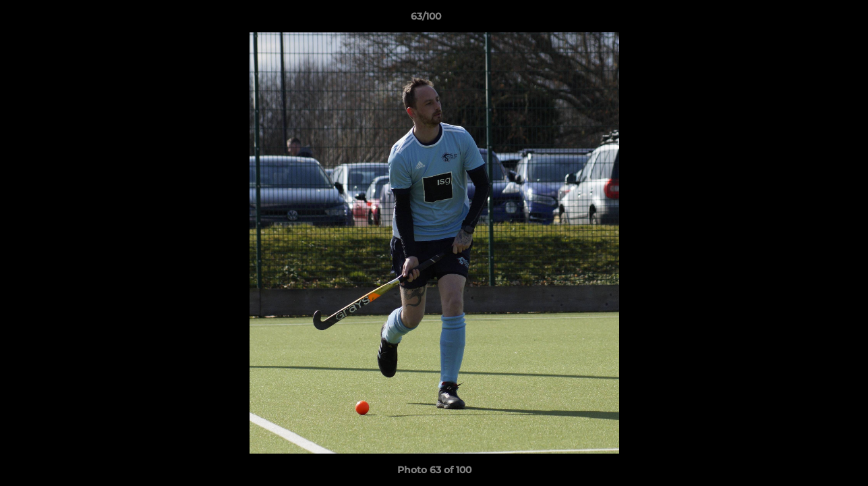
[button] (811, 20)
